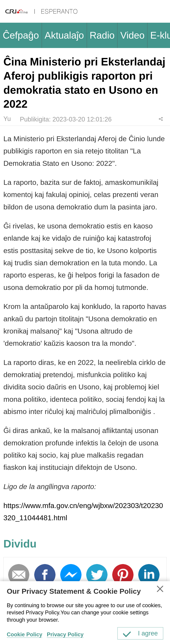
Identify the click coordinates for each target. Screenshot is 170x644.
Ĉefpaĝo (21, 35)
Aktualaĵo (64, 35)
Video (132, 35)
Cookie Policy (25, 634)
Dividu (161, 119)
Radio (102, 35)
